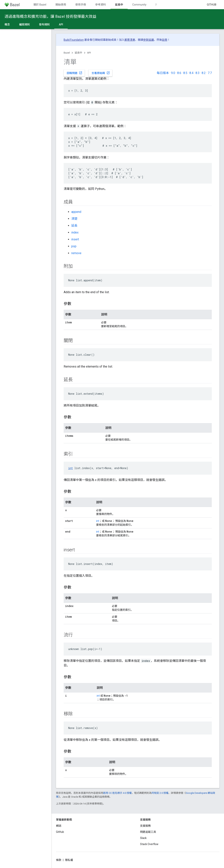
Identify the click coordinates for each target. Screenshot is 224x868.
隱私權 (69, 860)
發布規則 (44, 24)
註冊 (165, 40)
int (71, 468)
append (76, 212)
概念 (7, 24)
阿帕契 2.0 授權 (160, 793)
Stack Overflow (149, 844)
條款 (59, 860)
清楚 (74, 219)
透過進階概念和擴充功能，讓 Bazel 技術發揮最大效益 (50, 16)
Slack (143, 838)
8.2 (204, 73)
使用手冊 (81, 5)
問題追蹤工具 (148, 832)
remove (76, 253)
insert (75, 239)
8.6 (179, 73)
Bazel (67, 53)
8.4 (191, 73)
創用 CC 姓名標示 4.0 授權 (117, 793)
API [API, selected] (61, 24)
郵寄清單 (130, 40)
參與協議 (149, 40)
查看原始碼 (101, 73)
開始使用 (61, 5)
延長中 (78, 53)
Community (139, 5)
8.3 (198, 73)
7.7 (210, 73)
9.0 (173, 73)
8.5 (185, 73)
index (75, 232)
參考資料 (101, 5)
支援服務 (145, 826)
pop (74, 246)
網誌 (59, 826)
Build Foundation (74, 40)
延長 (74, 226)
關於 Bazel (40, 5)
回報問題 (75, 73)
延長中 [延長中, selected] (119, 5)
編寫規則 (24, 24)
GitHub (212, 5)
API (89, 53)
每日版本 (163, 73)
